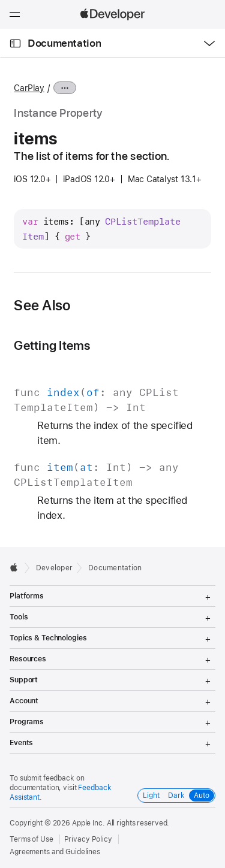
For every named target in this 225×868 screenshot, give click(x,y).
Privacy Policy (88, 839)
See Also (42, 306)
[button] (0, 0)
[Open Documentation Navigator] (15, 43)
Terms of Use (31, 839)
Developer (54, 568)
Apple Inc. (88, 823)
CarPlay (29, 88)
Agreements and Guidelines (55, 852)
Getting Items (52, 345)
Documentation (64, 43)
